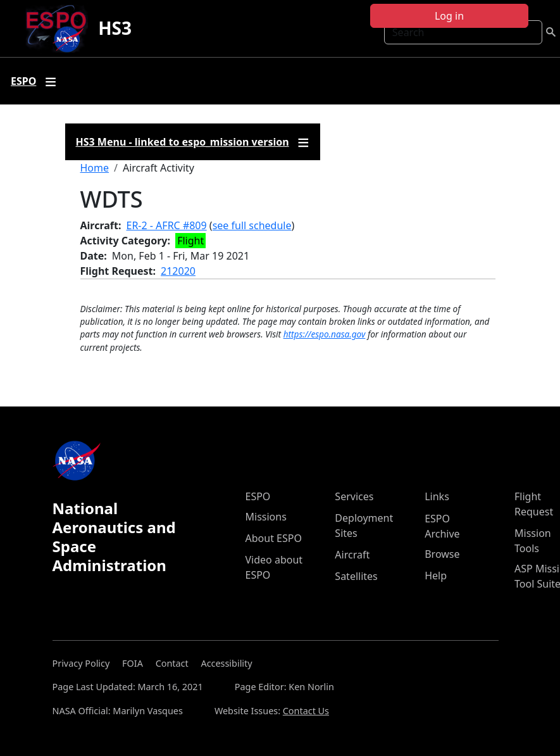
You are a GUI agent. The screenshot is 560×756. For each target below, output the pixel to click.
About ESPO (274, 538)
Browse (442, 554)
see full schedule (252, 225)
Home (95, 168)
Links (437, 496)
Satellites (356, 576)
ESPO (258, 496)
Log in (449, 16)
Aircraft (352, 555)
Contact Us (306, 711)
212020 (178, 271)
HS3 (115, 28)
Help (436, 576)
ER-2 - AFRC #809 (167, 225)
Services (354, 496)
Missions (266, 517)
